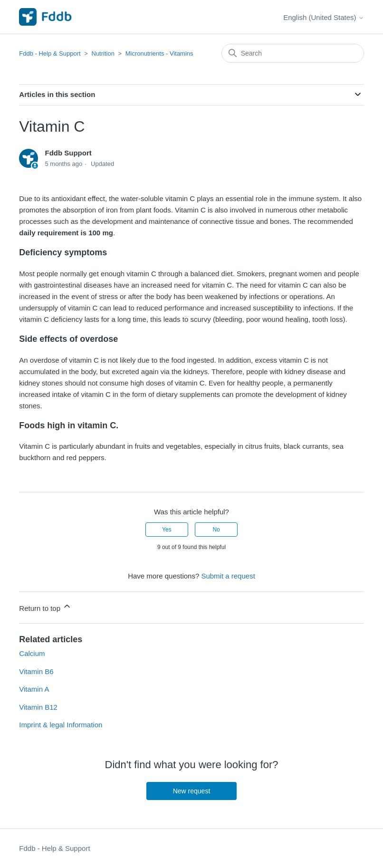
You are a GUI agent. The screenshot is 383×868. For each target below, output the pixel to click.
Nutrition (103, 53)
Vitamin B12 (38, 707)
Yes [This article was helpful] (167, 530)
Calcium (32, 653)
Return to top (45, 607)
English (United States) (324, 17)
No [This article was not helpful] (216, 530)
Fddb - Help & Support (50, 53)
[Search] (293, 53)
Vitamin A (34, 689)
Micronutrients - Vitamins (159, 53)
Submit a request (228, 576)
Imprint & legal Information (61, 725)
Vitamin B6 (36, 671)
